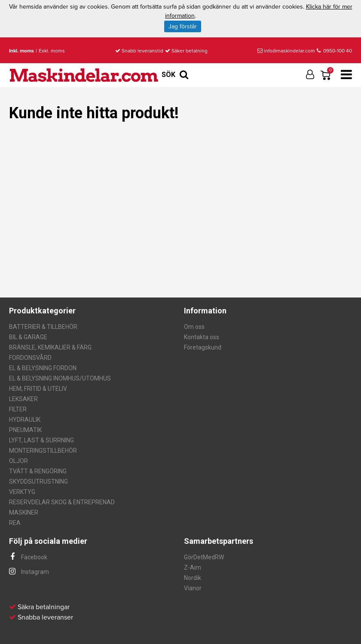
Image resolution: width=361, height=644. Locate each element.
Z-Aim (193, 567)
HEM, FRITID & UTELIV (38, 389)
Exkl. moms (52, 51)
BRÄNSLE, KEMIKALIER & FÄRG (50, 347)
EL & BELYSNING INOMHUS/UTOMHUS (60, 378)
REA (15, 523)
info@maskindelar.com (286, 51)
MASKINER (24, 512)
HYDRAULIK (25, 420)
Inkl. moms (21, 51)
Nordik (193, 578)
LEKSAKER (23, 399)
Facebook (28, 557)
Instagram (29, 572)
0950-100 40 (334, 51)
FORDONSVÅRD (30, 358)
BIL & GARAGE (28, 337)
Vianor (193, 588)
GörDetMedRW (204, 557)
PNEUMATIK (25, 430)
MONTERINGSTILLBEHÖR (43, 451)
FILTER (18, 409)
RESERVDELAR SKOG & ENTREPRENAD (62, 502)
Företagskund (203, 347)
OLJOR (18, 461)
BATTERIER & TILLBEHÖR (43, 327)
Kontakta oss (202, 337)
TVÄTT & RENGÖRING (38, 471)
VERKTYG (22, 492)
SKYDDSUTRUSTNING (38, 481)
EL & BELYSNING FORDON (43, 368)
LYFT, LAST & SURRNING (41, 440)
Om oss (194, 327)
